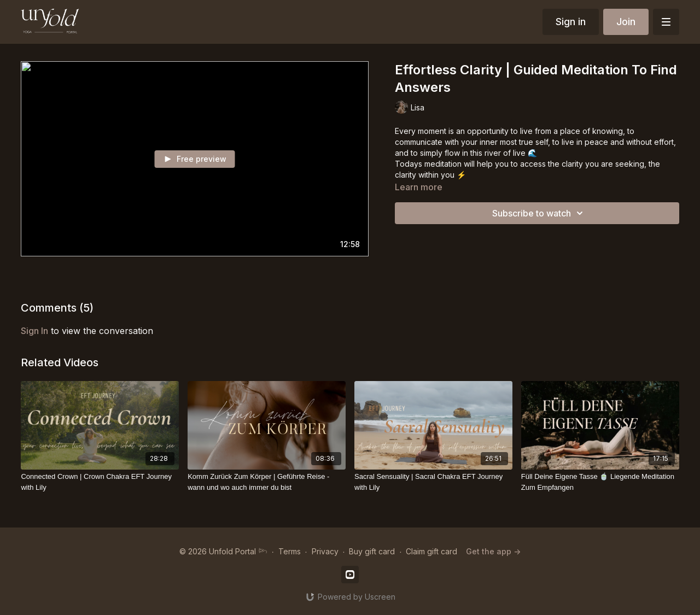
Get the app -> (493, 551)
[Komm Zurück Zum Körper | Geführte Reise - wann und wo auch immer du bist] (267, 482)
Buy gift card (372, 551)
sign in (34, 331)
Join (626, 22)
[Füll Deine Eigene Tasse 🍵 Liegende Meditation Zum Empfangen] (600, 482)
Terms (290, 551)
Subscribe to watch (539, 213)
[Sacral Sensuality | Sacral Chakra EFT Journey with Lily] (433, 482)
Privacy (325, 551)
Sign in (571, 22)
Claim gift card (431, 551)
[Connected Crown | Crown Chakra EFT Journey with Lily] (100, 482)
